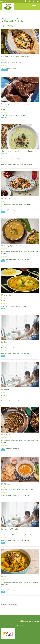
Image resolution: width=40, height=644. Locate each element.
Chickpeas (29, 165)
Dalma (4, 576)
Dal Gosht (5, 389)
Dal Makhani (6, 435)
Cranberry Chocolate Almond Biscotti (15, 104)
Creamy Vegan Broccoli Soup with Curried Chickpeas (17, 152)
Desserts (4, 110)
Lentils (17, 210)
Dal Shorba (5, 484)
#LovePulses (3, 1)
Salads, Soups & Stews (21, 159)
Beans (17, 68)
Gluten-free (11, 68)
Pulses (8, 8)
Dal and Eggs (6, 295)
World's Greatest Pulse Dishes (10, 62)
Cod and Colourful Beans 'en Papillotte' (16, 57)
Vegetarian (4, 68)
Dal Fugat (5, 342)
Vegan (10, 165)
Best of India (22, 204)
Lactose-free (11, 115)
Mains (20, 62)
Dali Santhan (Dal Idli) (9, 529)
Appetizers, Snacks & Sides (9, 490)
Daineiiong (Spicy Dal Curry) (12, 246)
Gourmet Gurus (6, 159)
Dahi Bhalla (5, 198)
